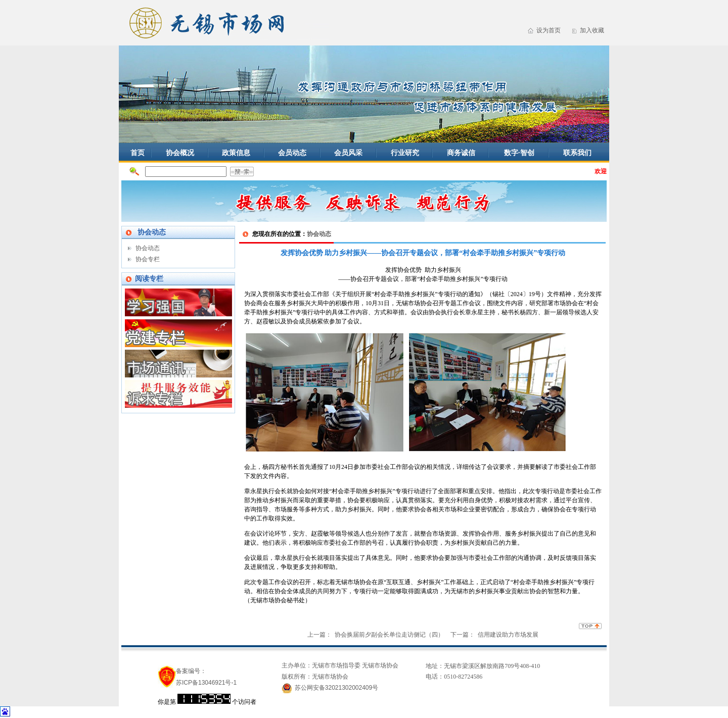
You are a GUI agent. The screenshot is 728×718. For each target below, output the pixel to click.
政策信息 (236, 153)
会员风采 (348, 153)
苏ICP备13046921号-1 (206, 683)
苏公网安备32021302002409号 (336, 688)
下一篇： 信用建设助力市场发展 (495, 635)
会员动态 (292, 153)
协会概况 (180, 153)
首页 (138, 153)
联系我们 (577, 153)
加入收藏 (592, 30)
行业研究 (405, 153)
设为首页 (549, 30)
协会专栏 (148, 259)
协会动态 (148, 248)
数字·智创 (519, 153)
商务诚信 (461, 153)
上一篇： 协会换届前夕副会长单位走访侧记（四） (376, 635)
